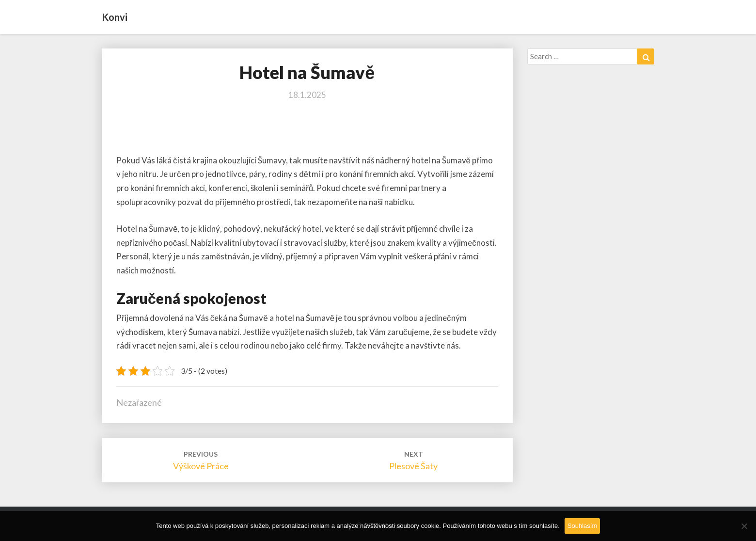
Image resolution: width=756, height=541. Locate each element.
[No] (744, 526)
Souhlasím (582, 526)
